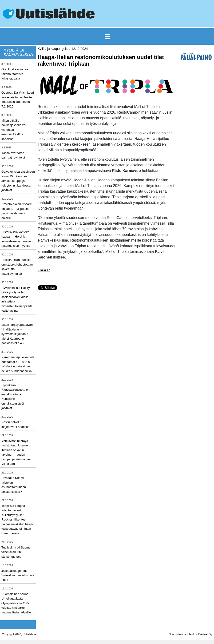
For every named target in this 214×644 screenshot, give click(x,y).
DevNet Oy (205, 634)
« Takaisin (44, 270)
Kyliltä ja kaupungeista (54, 49)
